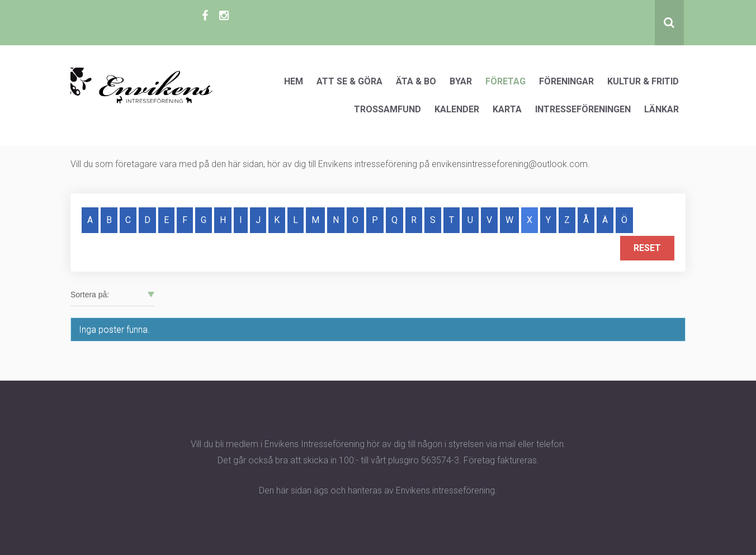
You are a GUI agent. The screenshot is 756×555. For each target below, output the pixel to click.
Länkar (661, 109)
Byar (461, 81)
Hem (294, 81)
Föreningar (566, 81)
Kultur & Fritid (643, 81)
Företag (505, 81)
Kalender (457, 109)
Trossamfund (388, 109)
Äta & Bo (416, 81)
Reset (647, 248)
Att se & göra (349, 81)
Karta (507, 109)
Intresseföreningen (583, 109)
